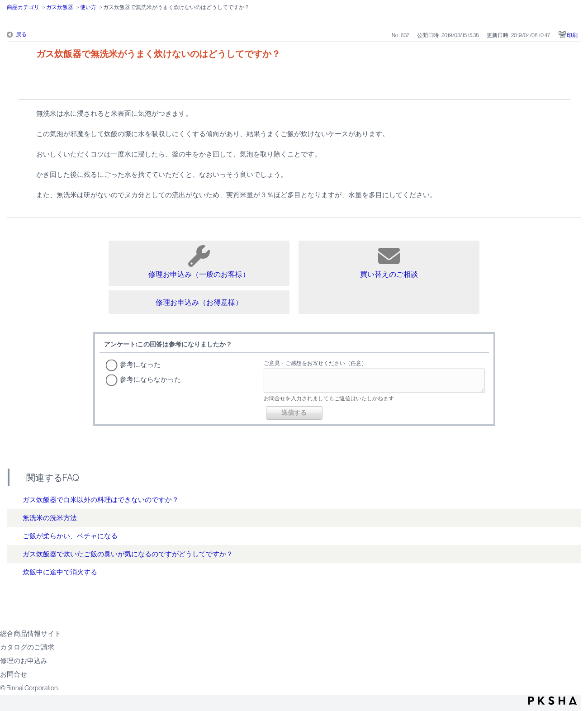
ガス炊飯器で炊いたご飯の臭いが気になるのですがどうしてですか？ (128, 554)
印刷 (572, 35)
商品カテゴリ (23, 7)
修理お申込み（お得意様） (199, 302)
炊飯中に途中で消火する (60, 572)
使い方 (88, 7)
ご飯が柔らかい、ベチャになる (70, 536)
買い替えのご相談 (389, 262)
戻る (21, 34)
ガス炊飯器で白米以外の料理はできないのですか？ (101, 500)
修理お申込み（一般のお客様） (199, 262)
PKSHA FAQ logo (552, 701)
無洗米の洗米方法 (50, 518)
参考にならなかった (150, 379)
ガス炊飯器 (60, 7)
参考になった (140, 364)
